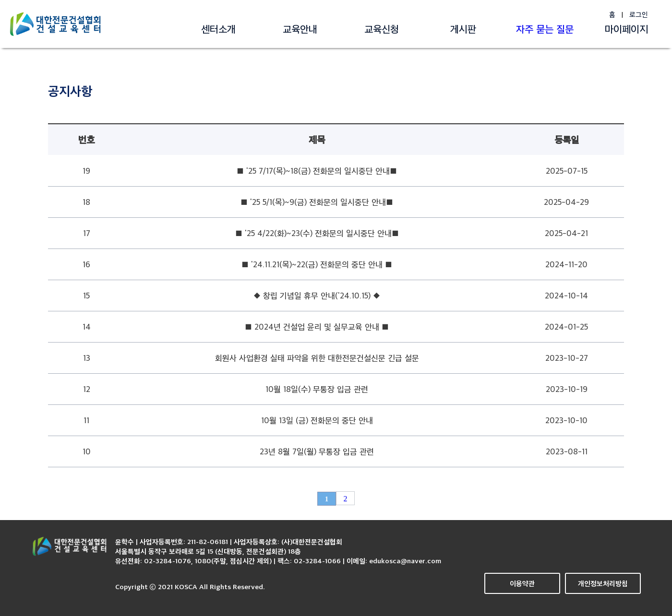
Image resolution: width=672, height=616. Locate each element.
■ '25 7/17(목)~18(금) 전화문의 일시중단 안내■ (317, 171)
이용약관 (522, 583)
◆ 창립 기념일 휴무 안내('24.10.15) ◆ (317, 295)
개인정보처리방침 (603, 583)
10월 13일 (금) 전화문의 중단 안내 (317, 420)
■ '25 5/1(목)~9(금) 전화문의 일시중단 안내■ (317, 202)
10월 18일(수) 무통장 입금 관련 (317, 389)
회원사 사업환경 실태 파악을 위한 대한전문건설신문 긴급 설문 (317, 358)
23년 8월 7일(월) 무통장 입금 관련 (317, 451)
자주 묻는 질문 (545, 29)
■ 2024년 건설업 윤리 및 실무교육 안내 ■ (317, 326)
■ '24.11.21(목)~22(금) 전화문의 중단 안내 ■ (317, 264)
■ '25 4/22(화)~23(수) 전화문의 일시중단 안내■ (317, 233)
